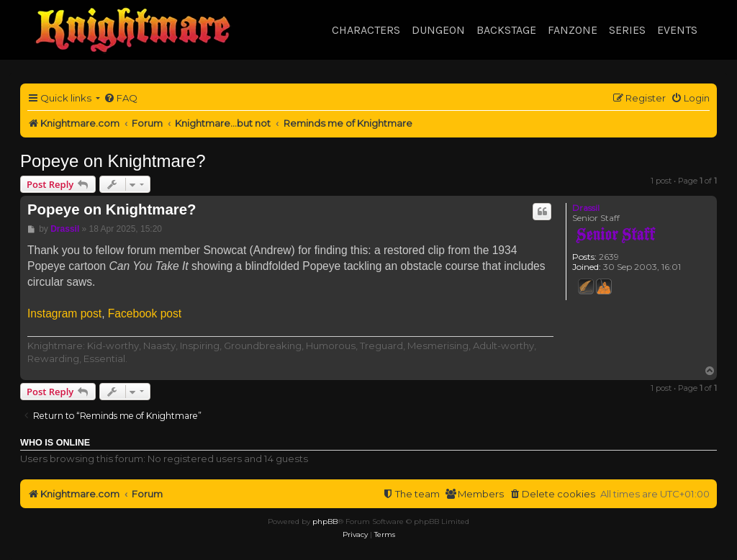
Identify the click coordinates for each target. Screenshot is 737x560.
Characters (366, 30)
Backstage (506, 30)
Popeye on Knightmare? (113, 161)
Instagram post (64, 313)
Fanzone (573, 30)
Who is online (55, 443)
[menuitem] (121, 98)
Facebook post (145, 313)
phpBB (325, 521)
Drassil (586, 208)
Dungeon (438, 30)
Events (677, 30)
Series (627, 30)
